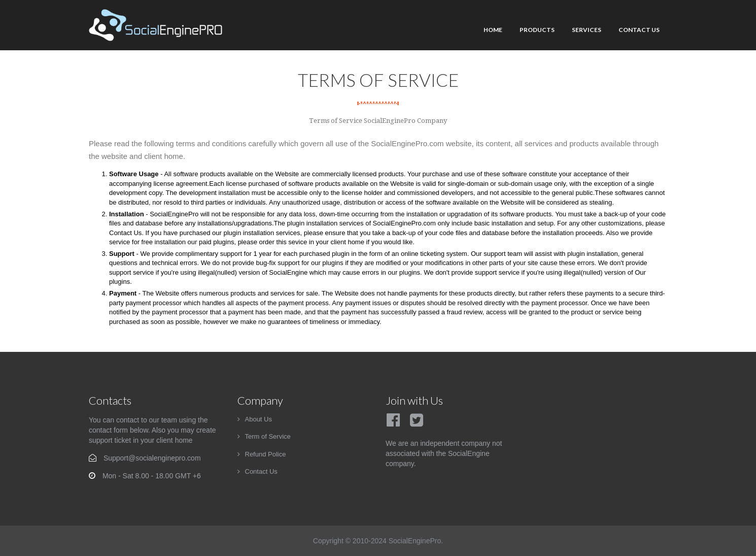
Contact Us (639, 30)
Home (493, 30)
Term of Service (268, 436)
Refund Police (266, 454)
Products (537, 30)
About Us (259, 419)
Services (587, 30)
